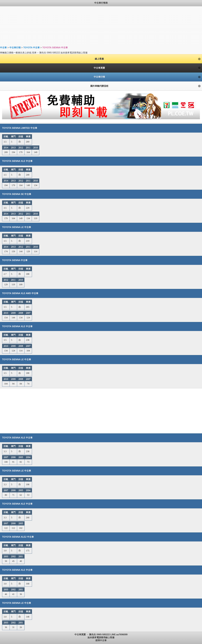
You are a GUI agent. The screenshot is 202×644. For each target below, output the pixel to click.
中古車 (3, 48)
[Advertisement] (84, 26)
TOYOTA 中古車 (31, 48)
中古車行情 (15, 48)
